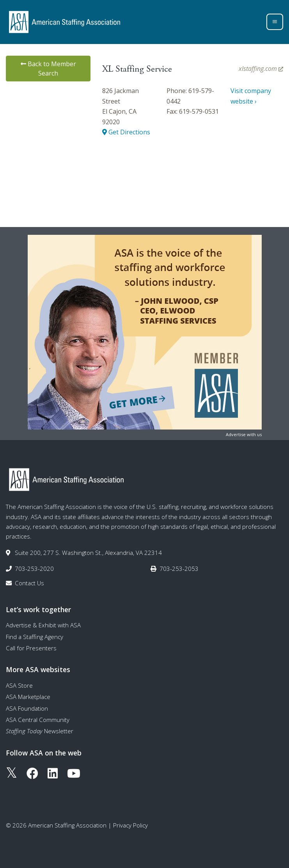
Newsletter (40, 731)
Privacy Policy (130, 825)
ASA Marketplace (28, 697)
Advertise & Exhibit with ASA (43, 625)
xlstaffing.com (261, 69)
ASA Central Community (38, 720)
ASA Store (19, 685)
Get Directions (126, 132)
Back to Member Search (48, 69)
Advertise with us (244, 434)
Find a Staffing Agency (35, 637)
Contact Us (29, 583)
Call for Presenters (31, 648)
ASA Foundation (27, 708)
